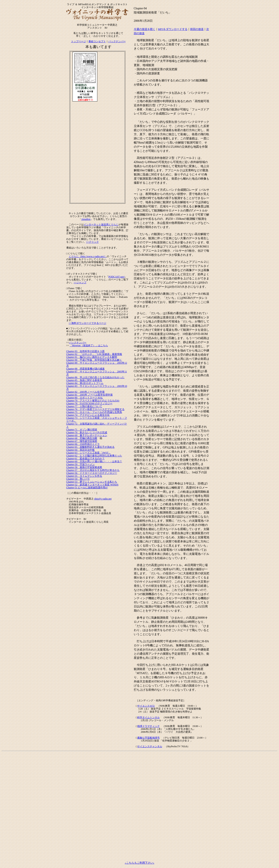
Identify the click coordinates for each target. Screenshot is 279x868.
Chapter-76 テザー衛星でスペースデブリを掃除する (95, 409)
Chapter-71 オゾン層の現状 (82, 430)
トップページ (79, 41)
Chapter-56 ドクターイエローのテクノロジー (92, 473)
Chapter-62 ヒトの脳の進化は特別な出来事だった (94, 456)
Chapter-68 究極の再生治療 (82, 438)
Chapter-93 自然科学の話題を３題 (86, 351)
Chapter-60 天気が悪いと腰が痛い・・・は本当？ (94, 461)
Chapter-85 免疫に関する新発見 (84, 380)
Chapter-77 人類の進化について (84, 406)
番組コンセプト (97, 41)
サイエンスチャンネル (150, 746)
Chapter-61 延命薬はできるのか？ (86, 459)
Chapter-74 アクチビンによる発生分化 (88, 415)
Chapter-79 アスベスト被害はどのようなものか (93, 401)
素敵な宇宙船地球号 (149, 738)
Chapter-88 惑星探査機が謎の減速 (86, 369)
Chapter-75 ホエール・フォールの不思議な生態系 (94, 412)
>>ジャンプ (80, 282)
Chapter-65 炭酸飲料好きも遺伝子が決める (91, 447)
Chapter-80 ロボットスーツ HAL (85, 398)
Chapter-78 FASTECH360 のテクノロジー (89, 403)
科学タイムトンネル (149, 717)
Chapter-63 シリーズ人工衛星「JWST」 (89, 453)
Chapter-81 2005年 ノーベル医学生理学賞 (90, 395)
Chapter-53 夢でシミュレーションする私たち (92, 482)
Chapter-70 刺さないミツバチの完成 (87, 432)
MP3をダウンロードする (173, 29)
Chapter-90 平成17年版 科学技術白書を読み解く (94, 360)
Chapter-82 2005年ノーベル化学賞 (86, 392)
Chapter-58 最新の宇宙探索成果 (84, 467)
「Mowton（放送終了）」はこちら (89, 345)
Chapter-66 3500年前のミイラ (83, 444)
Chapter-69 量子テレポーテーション (87, 435)
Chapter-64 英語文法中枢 (81, 450)
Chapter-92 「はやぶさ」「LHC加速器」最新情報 (94, 354)
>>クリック (93, 242)
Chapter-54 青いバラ (78, 479)
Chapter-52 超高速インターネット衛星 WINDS (92, 485)
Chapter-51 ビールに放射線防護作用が (87, 488)
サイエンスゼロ (146, 706)
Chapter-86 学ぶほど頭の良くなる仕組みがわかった (95, 377)
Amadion (86, 219)
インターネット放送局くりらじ (101, 225)
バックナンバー (117, 41)
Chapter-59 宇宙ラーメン (81, 464)
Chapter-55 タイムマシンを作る (84, 476)
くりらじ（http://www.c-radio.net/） (88, 256)
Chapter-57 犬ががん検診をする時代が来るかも (93, 470)
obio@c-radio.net (103, 499)
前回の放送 (197, 29)
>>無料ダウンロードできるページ (88, 323)
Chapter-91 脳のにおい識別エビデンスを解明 (92, 357)
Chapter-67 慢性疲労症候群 (82, 441)
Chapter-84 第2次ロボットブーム (85, 383)
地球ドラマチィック (149, 726)
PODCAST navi (117, 277)
